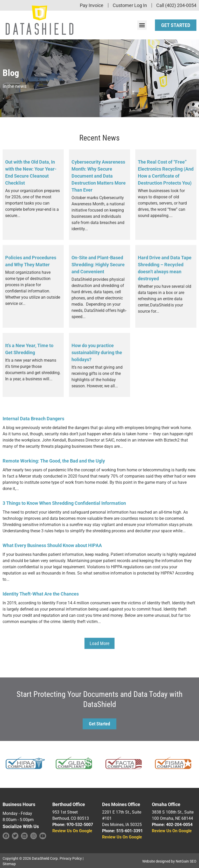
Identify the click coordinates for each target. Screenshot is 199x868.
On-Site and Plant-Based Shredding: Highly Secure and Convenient (98, 263)
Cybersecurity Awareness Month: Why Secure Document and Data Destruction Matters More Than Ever (99, 175)
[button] (142, 24)
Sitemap (9, 863)
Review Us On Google (72, 829)
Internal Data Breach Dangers (33, 417)
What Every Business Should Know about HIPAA (52, 544)
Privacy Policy (71, 857)
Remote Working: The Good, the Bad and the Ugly (54, 460)
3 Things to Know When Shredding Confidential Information (64, 502)
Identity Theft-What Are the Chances (41, 593)
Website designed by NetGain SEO (169, 860)
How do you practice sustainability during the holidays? (97, 351)
